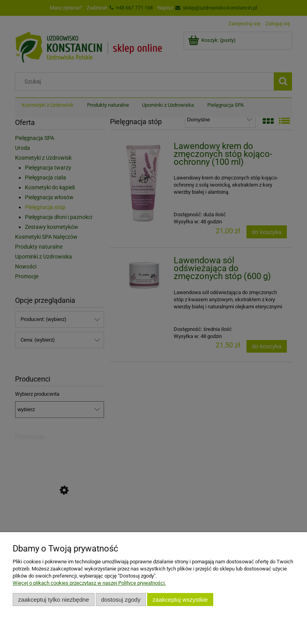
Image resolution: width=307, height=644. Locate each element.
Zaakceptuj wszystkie (180, 600)
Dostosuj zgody (121, 600)
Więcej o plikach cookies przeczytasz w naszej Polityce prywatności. (89, 583)
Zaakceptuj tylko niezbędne (54, 600)
